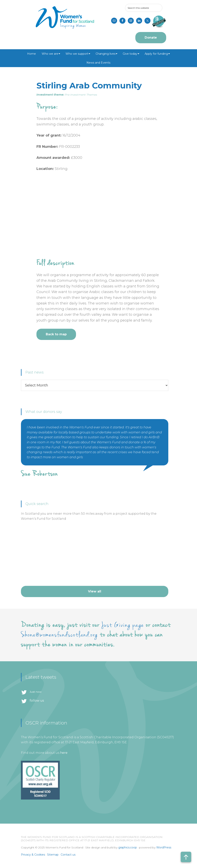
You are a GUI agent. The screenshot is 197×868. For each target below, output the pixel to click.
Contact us (68, 855)
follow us (37, 701)
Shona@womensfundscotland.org (59, 635)
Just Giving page (123, 625)
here (64, 753)
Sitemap (53, 855)
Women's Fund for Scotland (65, 17)
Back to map (56, 334)
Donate (151, 38)
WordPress (164, 847)
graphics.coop (128, 847)
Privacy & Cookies (33, 855)
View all (95, 591)
